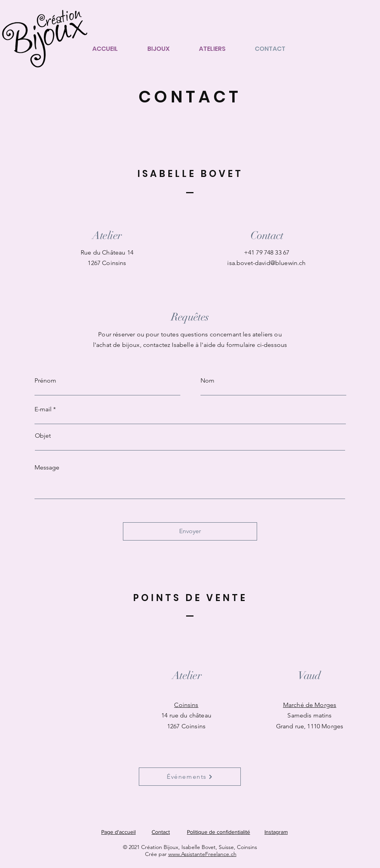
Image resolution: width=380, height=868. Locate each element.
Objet (43, 436)
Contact (161, 832)
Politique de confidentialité (218, 832)
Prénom (45, 381)
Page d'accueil (118, 832)
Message (47, 468)
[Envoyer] (190, 531)
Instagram (276, 832)
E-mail (43, 409)
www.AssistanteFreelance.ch (202, 854)
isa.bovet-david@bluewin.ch (266, 263)
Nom (207, 381)
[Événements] (190, 777)
